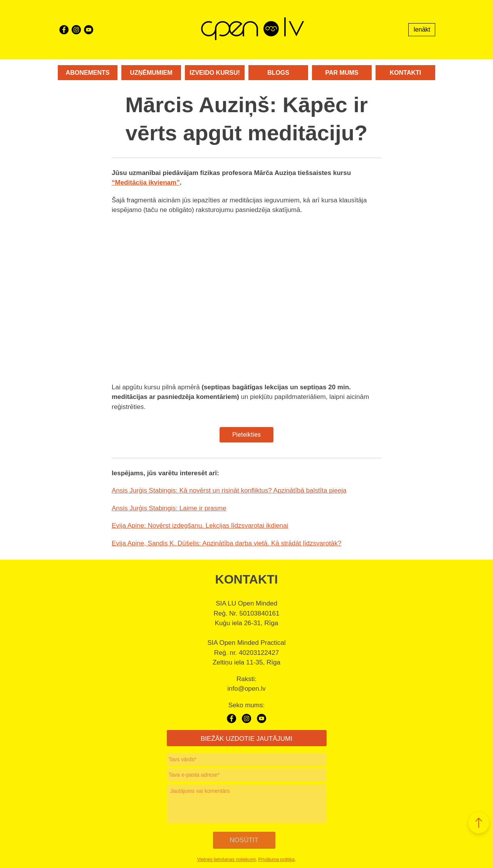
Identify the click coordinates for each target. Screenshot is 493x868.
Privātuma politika (276, 858)
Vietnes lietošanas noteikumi (226, 858)
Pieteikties (246, 435)
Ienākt (422, 29)
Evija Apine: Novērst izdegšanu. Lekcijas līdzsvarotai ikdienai (200, 526)
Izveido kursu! (215, 73)
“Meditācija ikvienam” (146, 183)
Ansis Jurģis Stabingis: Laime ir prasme (169, 508)
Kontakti (405, 73)
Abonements (88, 73)
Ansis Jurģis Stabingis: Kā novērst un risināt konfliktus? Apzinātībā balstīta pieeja (229, 490)
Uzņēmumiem (151, 73)
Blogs (278, 73)
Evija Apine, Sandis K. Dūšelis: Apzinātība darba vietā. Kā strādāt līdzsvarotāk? (226, 543)
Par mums (342, 73)
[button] (479, 823)
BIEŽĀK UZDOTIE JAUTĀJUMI (246, 739)
